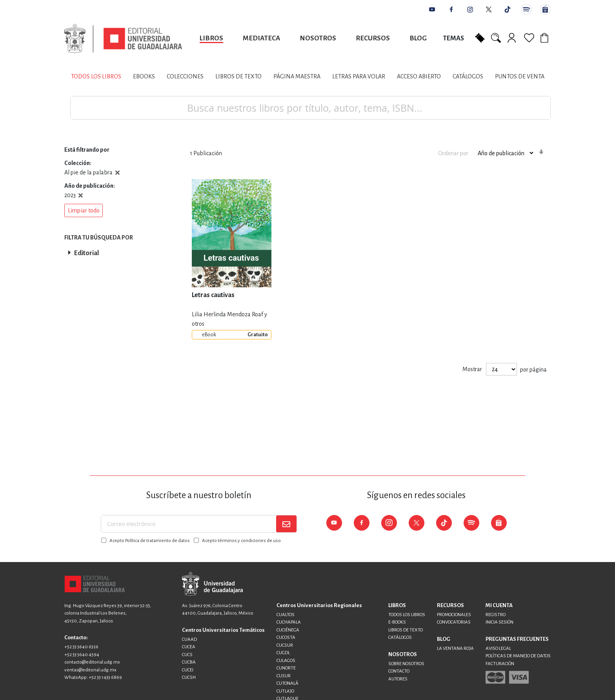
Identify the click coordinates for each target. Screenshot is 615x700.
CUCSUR (285, 645)
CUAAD (189, 639)
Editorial (86, 253)
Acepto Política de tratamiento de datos (150, 541)
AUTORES (398, 679)
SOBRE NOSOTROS (406, 664)
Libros (211, 38)
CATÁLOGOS (400, 637)
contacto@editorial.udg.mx (92, 662)
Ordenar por (453, 153)
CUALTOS (286, 615)
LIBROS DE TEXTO (406, 630)
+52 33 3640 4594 (82, 655)
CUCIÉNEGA (288, 630)
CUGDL (283, 653)
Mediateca (261, 38)
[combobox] (310, 108)
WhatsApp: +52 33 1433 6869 (93, 677)
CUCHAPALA (289, 622)
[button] (84, 210)
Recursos (373, 38)
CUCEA (189, 647)
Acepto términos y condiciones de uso (241, 541)
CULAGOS (286, 661)
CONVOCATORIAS (454, 622)
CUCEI (188, 670)
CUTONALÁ (287, 683)
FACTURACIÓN (500, 664)
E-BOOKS (397, 622)
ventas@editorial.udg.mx (90, 670)
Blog (418, 38)
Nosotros (318, 38)
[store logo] (123, 39)
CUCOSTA (286, 637)
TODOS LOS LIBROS (407, 615)
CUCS (187, 655)
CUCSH (189, 677)
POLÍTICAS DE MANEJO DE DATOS (518, 656)
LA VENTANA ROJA (455, 648)
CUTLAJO (285, 691)
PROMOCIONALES (454, 615)
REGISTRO (496, 615)
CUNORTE (286, 668)
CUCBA (189, 662)
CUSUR (284, 676)
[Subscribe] (286, 524)
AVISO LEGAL (498, 648)
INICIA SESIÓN (499, 622)
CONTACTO (399, 671)
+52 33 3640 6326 (81, 647)
